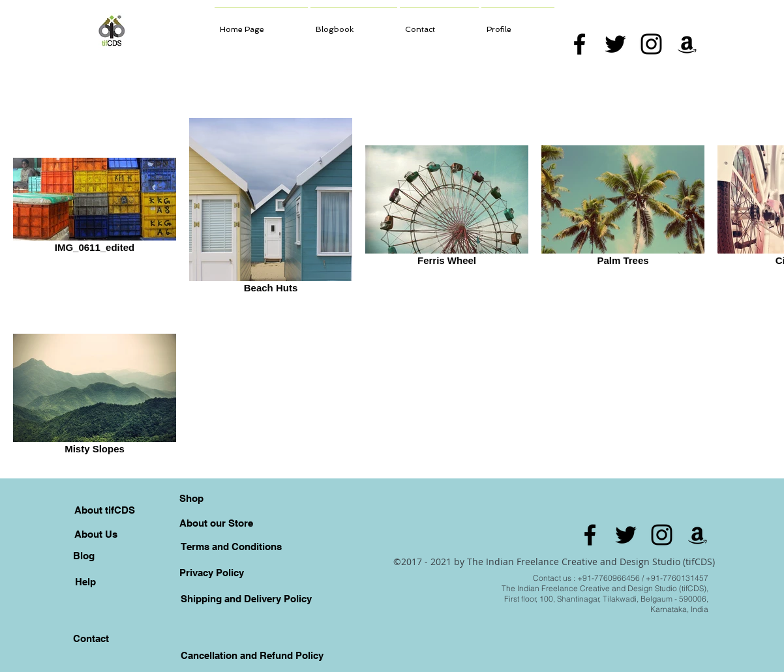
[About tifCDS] (105, 510)
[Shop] (191, 498)
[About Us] (96, 534)
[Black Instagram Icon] (651, 44)
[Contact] (91, 638)
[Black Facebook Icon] (580, 44)
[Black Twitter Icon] (615, 44)
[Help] (85, 581)
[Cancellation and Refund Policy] (252, 655)
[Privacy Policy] (211, 572)
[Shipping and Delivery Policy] (246, 598)
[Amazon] (687, 44)
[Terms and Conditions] (231, 546)
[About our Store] (216, 523)
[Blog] (83, 555)
